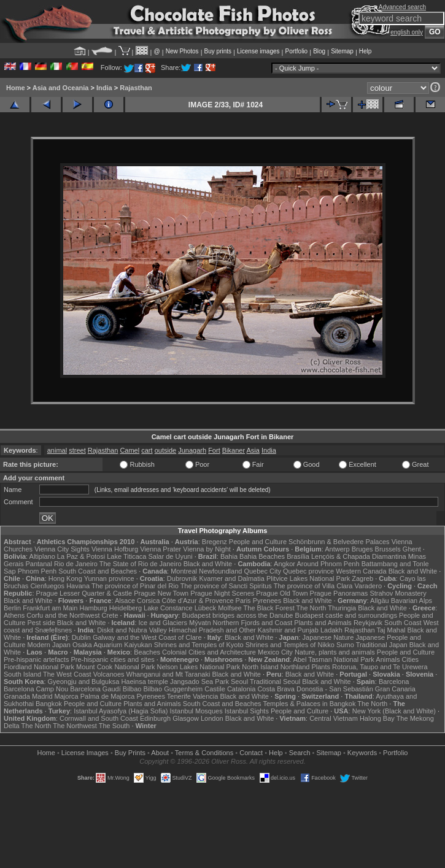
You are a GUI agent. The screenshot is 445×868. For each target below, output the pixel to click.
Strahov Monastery (398, 593)
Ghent (412, 549)
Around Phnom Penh (328, 564)
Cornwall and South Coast (99, 718)
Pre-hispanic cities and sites (112, 659)
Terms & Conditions (204, 753)
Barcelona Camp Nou (36, 689)
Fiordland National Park (39, 667)
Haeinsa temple (144, 682)
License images (258, 51)
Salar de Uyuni (170, 556)
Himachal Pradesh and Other (212, 630)
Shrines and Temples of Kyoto (199, 645)
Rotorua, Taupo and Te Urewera (380, 667)
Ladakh (331, 630)
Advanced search (402, 7)
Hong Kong (65, 578)
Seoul (239, 682)
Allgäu (380, 601)
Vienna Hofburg (115, 549)
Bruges (362, 549)
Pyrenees (267, 601)
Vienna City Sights (62, 549)
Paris (243, 601)
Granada (17, 696)
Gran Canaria (395, 689)
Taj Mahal (391, 630)
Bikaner (234, 450)
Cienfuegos (47, 586)
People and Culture (258, 542)
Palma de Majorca (108, 696)
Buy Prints (130, 753)
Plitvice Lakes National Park (308, 578)
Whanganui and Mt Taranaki (168, 674)
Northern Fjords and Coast (253, 623)
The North (311, 608)
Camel (130, 450)
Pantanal (38, 564)
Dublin (81, 637)
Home (16, 88)
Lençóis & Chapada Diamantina (359, 556)
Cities (411, 659)
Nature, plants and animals (335, 652)
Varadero (368, 586)
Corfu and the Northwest (63, 615)
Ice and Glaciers (163, 623)
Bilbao (132, 689)
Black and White (208, 564)
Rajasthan (136, 88)
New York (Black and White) (394, 711)
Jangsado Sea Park (199, 682)
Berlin (12, 608)
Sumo (345, 645)
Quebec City (262, 571)
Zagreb (362, 578)
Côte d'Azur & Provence (197, 601)
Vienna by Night (207, 549)
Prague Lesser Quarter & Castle (84, 593)
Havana (78, 586)
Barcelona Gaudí (95, 689)
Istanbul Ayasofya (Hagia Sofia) (121, 711)
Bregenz (215, 542)
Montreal (184, 571)
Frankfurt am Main (50, 608)
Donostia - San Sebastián (335, 689)
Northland (295, 667)
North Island (260, 667)
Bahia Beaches (262, 556)
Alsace (125, 601)
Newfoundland (220, 571)
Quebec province (308, 571)
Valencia (205, 696)
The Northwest (75, 726)
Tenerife (179, 696)
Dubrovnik (182, 578)
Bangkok (49, 704)
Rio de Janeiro (76, 564)
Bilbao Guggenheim (173, 689)
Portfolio (296, 51)
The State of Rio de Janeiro (141, 564)
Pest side (41, 623)
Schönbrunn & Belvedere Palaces (339, 542)
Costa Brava (276, 689)
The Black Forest (269, 608)
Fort (214, 450)
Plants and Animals (323, 623)
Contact (251, 753)
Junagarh (192, 450)
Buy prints (218, 51)
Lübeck (205, 608)
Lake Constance (168, 608)
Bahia (229, 556)
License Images (85, 753)
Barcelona (394, 682)
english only (407, 32)
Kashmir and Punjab (288, 630)
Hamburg (94, 608)
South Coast (403, 623)
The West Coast (67, 674)
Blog (319, 51)
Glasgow (186, 718)
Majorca (67, 696)
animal (57, 450)
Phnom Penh (37, 571)
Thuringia (342, 608)
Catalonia (241, 689)
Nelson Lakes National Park (198, 667)
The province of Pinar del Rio (135, 586)
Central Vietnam (334, 718)
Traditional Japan (382, 645)
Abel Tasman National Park (333, 659)
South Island (22, 674)
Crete (110, 615)
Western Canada (361, 571)
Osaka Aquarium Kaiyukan (112, 645)
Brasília (298, 556)
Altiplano (42, 556)
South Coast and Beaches (98, 571)
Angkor (284, 564)
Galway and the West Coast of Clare (147, 637)
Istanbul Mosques (196, 711)
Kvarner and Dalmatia (231, 578)
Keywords (362, 753)
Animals (388, 659)
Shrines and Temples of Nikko (290, 645)
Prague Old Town (282, 593)
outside (165, 450)
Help (366, 51)
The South (114, 726)
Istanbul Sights (247, 711)
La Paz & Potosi (81, 556)
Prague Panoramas (339, 593)
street (77, 450)
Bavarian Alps (412, 601)
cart (147, 450)
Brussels (388, 549)
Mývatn (200, 623)
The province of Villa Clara (313, 586)
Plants (321, 667)
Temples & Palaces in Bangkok (309, 704)
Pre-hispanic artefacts (36, 659)
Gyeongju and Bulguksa (84, 682)
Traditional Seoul (275, 682)
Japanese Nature (328, 637)
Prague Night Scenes (222, 593)
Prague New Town (161, 593)
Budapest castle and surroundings (346, 615)
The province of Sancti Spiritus (226, 586)
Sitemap (342, 51)
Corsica (148, 601)
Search (300, 753)
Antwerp (337, 549)
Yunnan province (109, 578)
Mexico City (275, 652)
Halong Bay (377, 718)
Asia (253, 450)
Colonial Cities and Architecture (209, 652)
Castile (215, 689)
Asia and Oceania (61, 88)
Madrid (42, 696)
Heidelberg (126, 608)
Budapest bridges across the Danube (237, 615)
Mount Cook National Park (115, 667)
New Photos (182, 51)
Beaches (147, 652)
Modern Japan (49, 645)
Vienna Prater (161, 549)
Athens (14, 615)
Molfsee (230, 608)
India (104, 88)
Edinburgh (155, 718)
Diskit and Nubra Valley (132, 630)
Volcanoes (109, 674)
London (212, 718)
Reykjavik (368, 623)
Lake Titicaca (126, 556)
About (160, 753)
